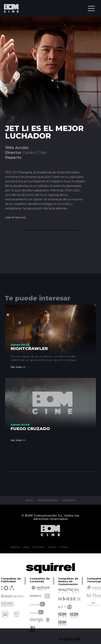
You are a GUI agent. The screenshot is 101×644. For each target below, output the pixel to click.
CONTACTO (69, 500)
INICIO (29, 500)
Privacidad (38, 547)
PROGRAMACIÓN (47, 500)
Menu (92, 7)
